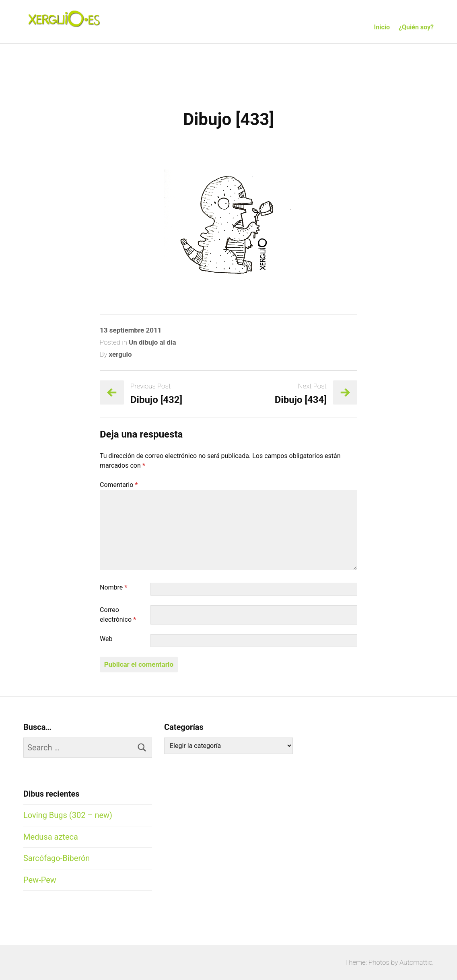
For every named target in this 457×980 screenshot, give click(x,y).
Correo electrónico (118, 615)
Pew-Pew (40, 880)
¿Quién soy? (416, 27)
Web (106, 639)
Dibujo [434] (301, 400)
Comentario (119, 485)
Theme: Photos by (372, 962)
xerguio (120, 354)
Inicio (382, 27)
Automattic (416, 962)
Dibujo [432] (156, 400)
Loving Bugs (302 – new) (68, 815)
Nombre (114, 587)
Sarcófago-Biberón (57, 858)
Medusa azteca (51, 837)
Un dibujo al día (152, 342)
